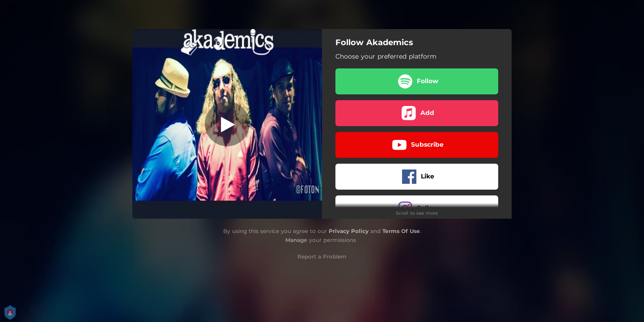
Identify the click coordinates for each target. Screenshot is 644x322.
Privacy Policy (349, 231)
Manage (296, 240)
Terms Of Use (401, 231)
